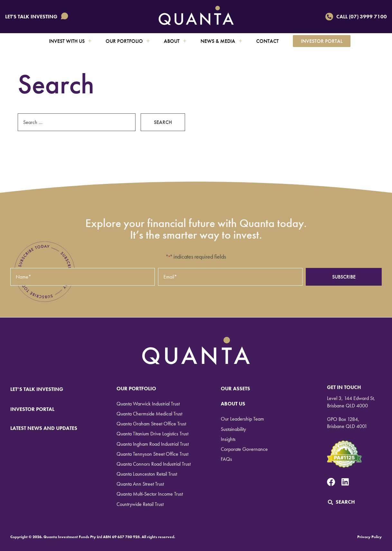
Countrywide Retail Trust (140, 504)
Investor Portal (322, 41)
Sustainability (233, 429)
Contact (267, 41)
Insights (228, 439)
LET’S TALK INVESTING (41, 389)
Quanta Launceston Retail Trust (147, 474)
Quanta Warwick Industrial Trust (148, 404)
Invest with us (70, 41)
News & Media (221, 41)
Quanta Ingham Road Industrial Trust (153, 444)
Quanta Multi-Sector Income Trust (150, 494)
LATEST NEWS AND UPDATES (44, 428)
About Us (233, 404)
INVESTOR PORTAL (32, 409)
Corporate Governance (244, 449)
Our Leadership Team (242, 419)
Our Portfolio (128, 41)
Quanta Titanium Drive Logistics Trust (152, 434)
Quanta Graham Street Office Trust (151, 424)
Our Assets (235, 389)
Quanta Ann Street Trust (140, 484)
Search (341, 502)
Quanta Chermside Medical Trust (149, 414)
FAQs (226, 459)
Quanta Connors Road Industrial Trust (154, 464)
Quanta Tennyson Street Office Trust (152, 454)
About (175, 41)
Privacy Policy (369, 537)
